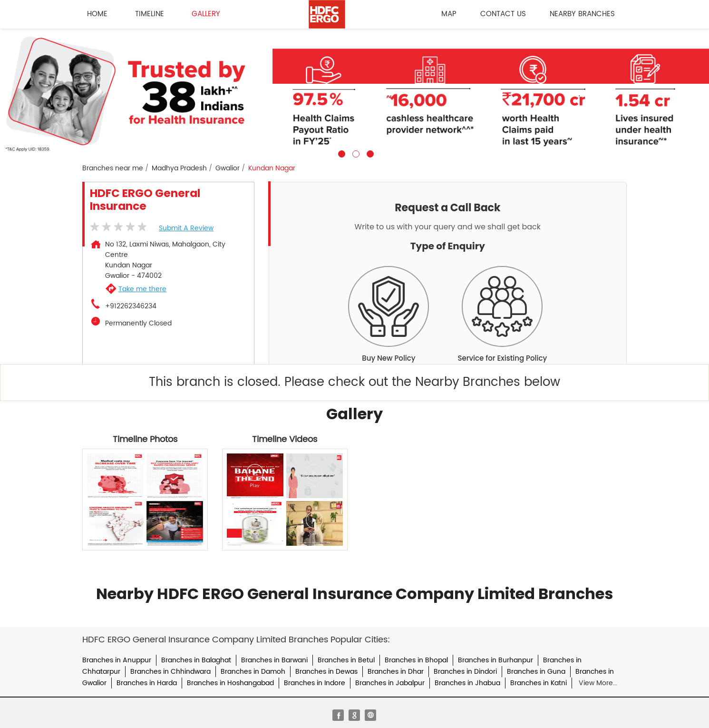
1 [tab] (340, 153)
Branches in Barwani (274, 660)
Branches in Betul (346, 660)
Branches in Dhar (396, 672)
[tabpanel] (354, 93)
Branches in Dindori (465, 672)
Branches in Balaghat (196, 660)
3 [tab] (369, 153)
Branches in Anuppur (117, 660)
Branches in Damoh (253, 672)
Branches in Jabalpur (390, 683)
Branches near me (113, 168)
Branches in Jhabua (467, 683)
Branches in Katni (539, 683)
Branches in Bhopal (416, 660)
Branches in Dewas (326, 672)
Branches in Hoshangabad (230, 683)
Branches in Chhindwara (170, 672)
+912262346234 (131, 306)
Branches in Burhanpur (495, 660)
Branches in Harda (147, 683)
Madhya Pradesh (179, 168)
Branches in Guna (536, 672)
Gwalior (228, 168)
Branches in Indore (315, 683)
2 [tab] (355, 153)
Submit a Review (186, 228)
